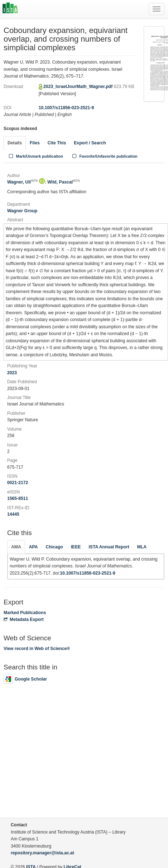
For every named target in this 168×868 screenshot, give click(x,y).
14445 (13, 514)
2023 (12, 373)
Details (15, 143)
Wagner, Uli (23, 182)
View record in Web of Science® (37, 649)
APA (33, 547)
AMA (16, 547)
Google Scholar (25, 679)
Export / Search (90, 143)
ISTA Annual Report (109, 547)
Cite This (57, 143)
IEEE (76, 547)
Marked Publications (25, 613)
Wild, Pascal (64, 182)
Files (35, 143)
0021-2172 (18, 483)
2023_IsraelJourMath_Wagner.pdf (79, 87)
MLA (142, 547)
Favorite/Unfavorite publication (104, 156)
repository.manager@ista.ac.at (42, 853)
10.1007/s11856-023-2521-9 (66, 108)
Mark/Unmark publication (35, 156)
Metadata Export (24, 619)
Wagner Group (22, 211)
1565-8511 (18, 498)
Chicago (54, 547)
